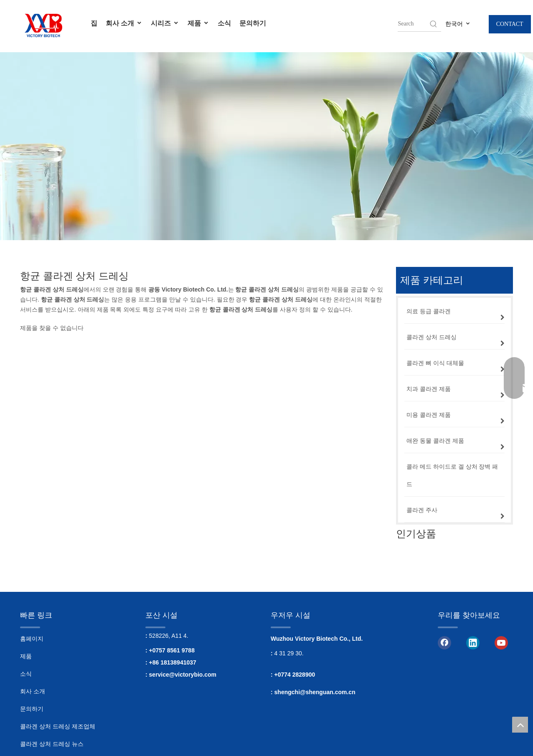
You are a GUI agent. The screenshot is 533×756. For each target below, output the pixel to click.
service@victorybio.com (183, 675)
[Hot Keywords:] (434, 24)
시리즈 (165, 23)
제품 (198, 23)
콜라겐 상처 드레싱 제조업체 (58, 726)
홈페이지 (32, 639)
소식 (224, 23)
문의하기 (253, 23)
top (520, 725)
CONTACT (510, 24)
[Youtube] (501, 642)
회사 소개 (124, 23)
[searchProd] (413, 24)
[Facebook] (444, 642)
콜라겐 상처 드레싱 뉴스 (52, 744)
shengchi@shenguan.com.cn (315, 692)
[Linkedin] (473, 642)
